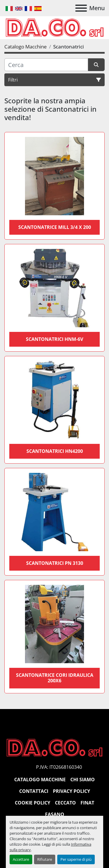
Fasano (55, 814)
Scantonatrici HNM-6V (54, 339)
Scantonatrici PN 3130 (55, 563)
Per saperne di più (76, 859)
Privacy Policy (72, 791)
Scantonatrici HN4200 (55, 451)
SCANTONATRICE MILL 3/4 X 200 (55, 227)
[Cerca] (46, 65)
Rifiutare (45, 859)
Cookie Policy (33, 803)
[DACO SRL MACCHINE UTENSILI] (54, 747)
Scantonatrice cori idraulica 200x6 (55, 678)
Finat (87, 803)
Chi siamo (83, 780)
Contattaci (34, 791)
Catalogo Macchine (40, 780)
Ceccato (65, 803)
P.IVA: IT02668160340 (59, 767)
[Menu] (81, 8)
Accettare (21, 859)
